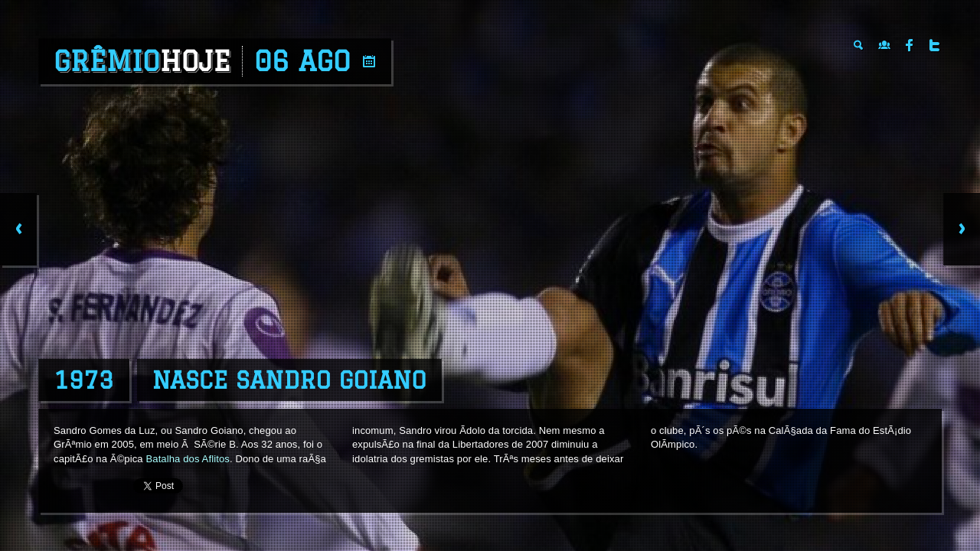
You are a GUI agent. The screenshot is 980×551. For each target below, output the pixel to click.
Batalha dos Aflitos (187, 459)
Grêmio (142, 61)
